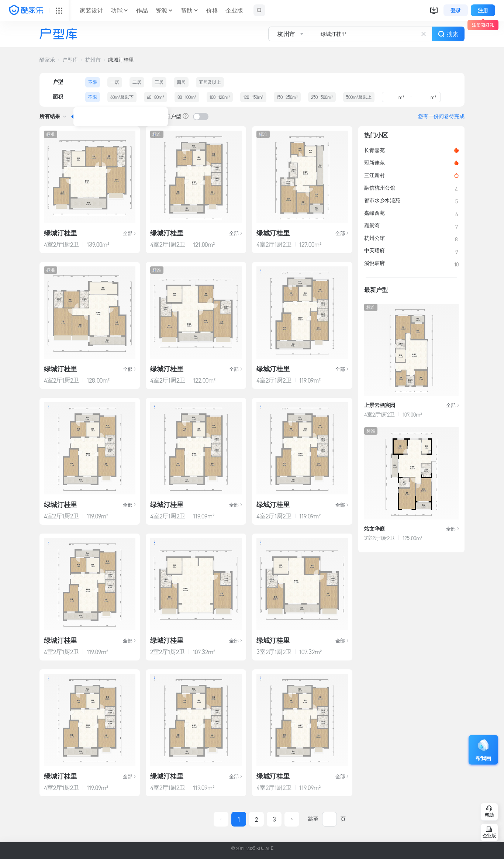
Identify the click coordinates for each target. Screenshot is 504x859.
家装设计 (92, 10)
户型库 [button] (70, 60)
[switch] (201, 117)
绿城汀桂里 (121, 60)
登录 (456, 10)
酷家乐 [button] (47, 60)
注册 (483, 10)
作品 (142, 10)
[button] (434, 10)
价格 (212, 10)
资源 (161, 10)
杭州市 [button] (93, 60)
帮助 (187, 10)
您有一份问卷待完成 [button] (441, 116)
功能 (117, 10)
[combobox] (350, 34)
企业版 (234, 10)
